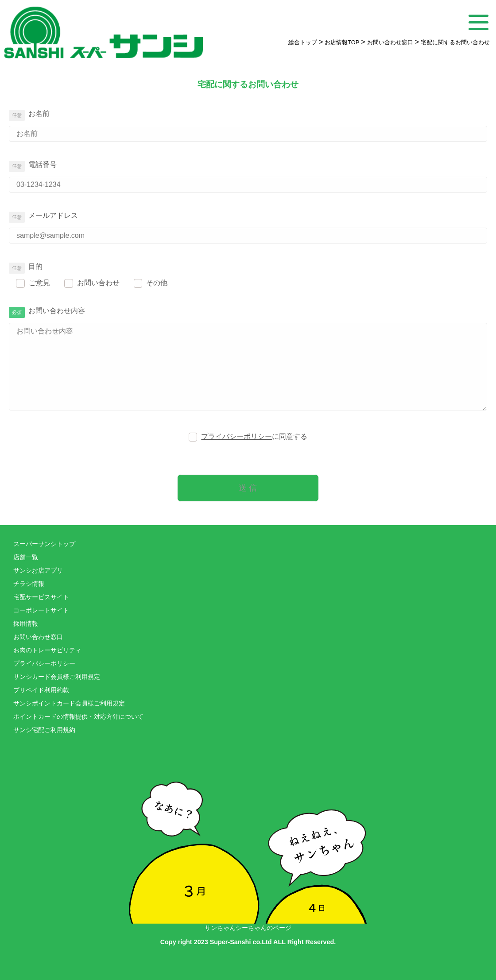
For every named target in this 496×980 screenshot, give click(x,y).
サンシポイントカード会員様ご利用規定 (69, 703)
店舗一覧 (26, 557)
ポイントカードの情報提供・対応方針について (78, 717)
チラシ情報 (29, 584)
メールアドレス (53, 215)
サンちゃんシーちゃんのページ (248, 838)
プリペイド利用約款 (41, 690)
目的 (35, 266)
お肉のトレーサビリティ (47, 650)
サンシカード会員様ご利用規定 (57, 677)
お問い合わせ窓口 (38, 637)
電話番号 (43, 165)
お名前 (39, 114)
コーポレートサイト (41, 610)
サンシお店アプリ (38, 571)
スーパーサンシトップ (44, 544)
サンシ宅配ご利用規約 (44, 730)
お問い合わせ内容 (57, 311)
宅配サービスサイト (41, 597)
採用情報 (26, 624)
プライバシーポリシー (236, 436)
